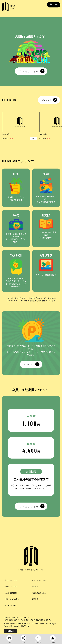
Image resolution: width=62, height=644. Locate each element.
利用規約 (35, 586)
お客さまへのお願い (12, 599)
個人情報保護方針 (11, 593)
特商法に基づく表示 (39, 593)
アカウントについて (39, 580)
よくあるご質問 (10, 605)
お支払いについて (11, 586)
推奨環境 (35, 599)
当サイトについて (11, 580)
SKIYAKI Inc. (25, 626)
